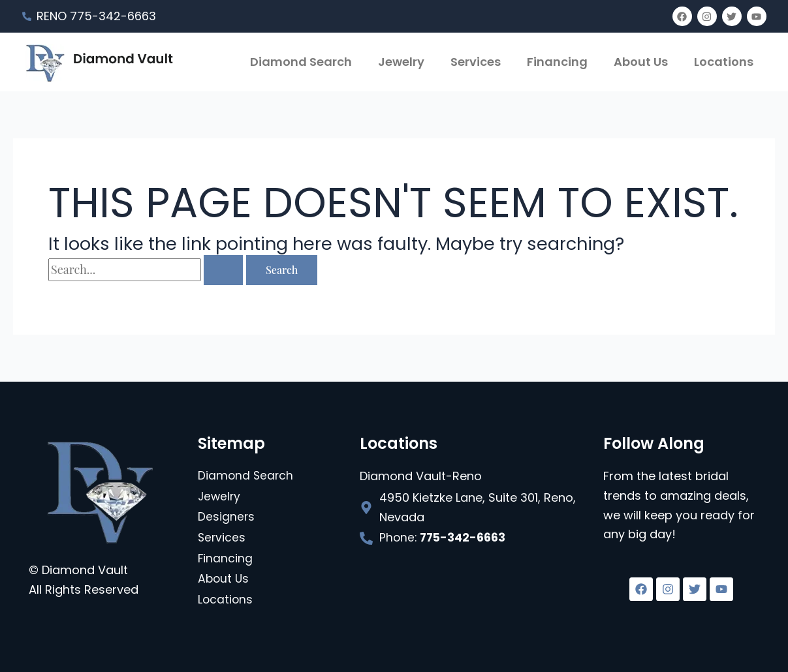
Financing (557, 62)
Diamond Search (301, 62)
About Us (641, 62)
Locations (724, 62)
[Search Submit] (223, 270)
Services (476, 62)
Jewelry (401, 62)
